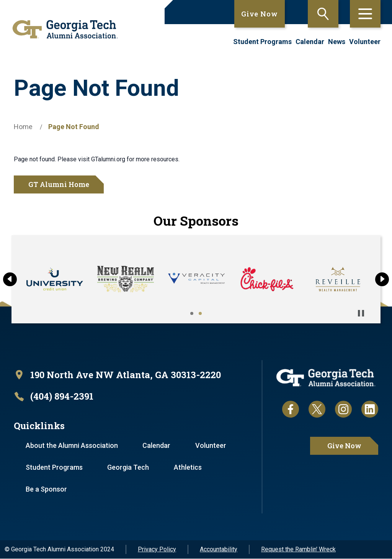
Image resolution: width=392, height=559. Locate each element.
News (337, 42)
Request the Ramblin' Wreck (298, 550)
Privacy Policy (157, 550)
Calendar (310, 42)
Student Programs (262, 42)
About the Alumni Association (72, 446)
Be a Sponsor (46, 489)
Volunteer (365, 42)
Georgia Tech (128, 468)
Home (23, 127)
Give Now (260, 14)
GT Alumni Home (59, 184)
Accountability (219, 550)
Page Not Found (74, 127)
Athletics (188, 468)
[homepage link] (62, 29)
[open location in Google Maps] (118, 375)
